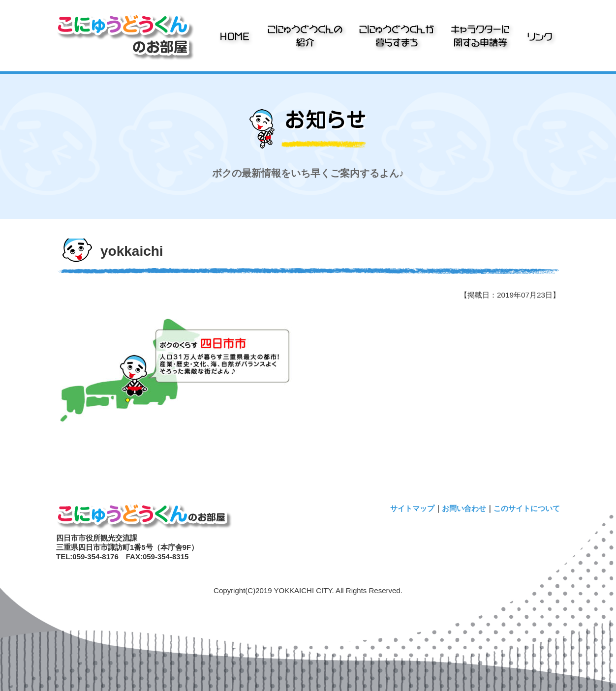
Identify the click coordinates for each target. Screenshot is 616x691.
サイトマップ (412, 508)
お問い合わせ (464, 508)
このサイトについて (527, 508)
